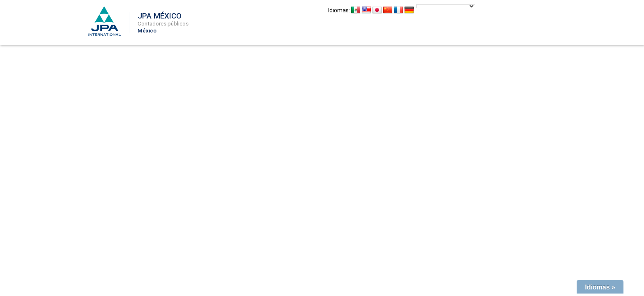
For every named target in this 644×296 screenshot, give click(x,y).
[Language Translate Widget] (446, 6)
